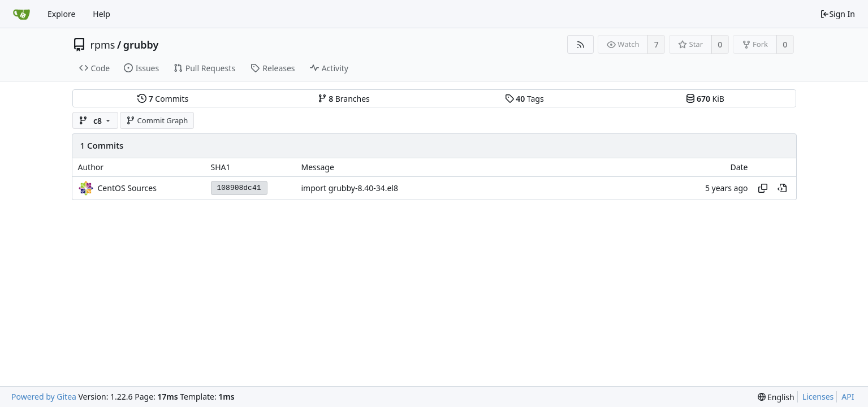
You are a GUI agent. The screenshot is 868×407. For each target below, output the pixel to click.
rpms (103, 45)
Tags (524, 99)
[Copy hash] (763, 188)
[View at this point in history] (782, 188)
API (848, 397)
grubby (141, 45)
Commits (163, 99)
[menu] (776, 397)
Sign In (837, 14)
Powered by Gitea (44, 397)
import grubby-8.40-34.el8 (350, 188)
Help (102, 14)
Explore (61, 14)
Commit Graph (157, 120)
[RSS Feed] (580, 44)
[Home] (21, 14)
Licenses (818, 397)
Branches (344, 99)
